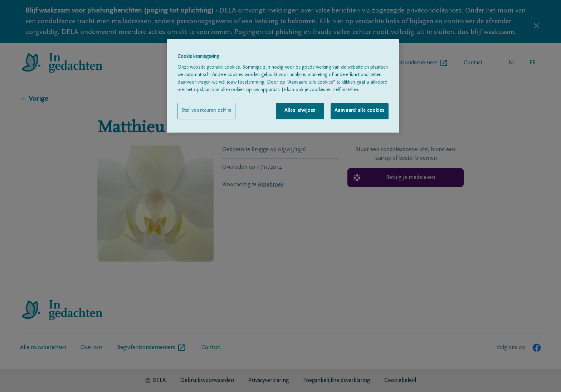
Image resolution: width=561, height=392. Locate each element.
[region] (283, 86)
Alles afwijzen (300, 111)
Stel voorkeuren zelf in (206, 111)
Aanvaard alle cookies (360, 111)
